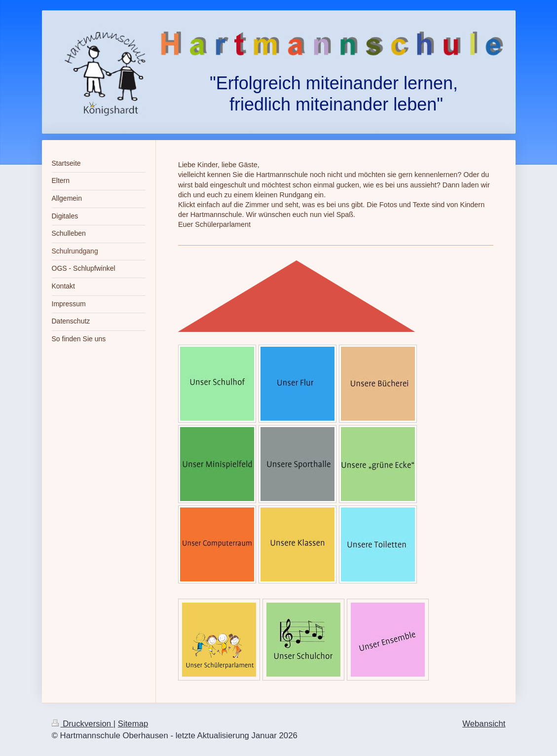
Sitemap (133, 724)
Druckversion (83, 724)
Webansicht (484, 724)
